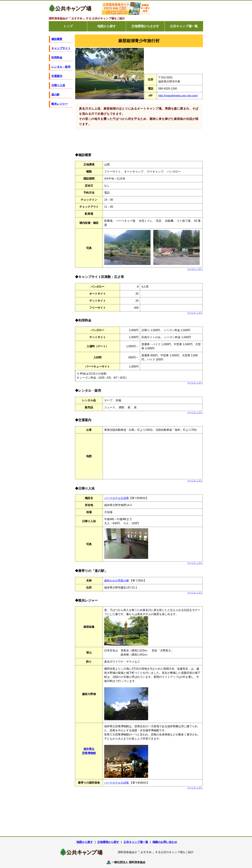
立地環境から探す (108, 842)
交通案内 (57, 76)
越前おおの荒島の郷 (117, 581)
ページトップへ (195, 269)
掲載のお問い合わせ (165, 842)
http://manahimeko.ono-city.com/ (178, 96)
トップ (68, 26)
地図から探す (107, 26)
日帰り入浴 (58, 85)
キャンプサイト (61, 48)
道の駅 (55, 95)
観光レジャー (60, 104)
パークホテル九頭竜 (117, 498)
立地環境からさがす (145, 26)
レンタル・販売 (61, 67)
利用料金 (57, 58)
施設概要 (57, 39)
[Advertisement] (177, 8)
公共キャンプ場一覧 (184, 26)
